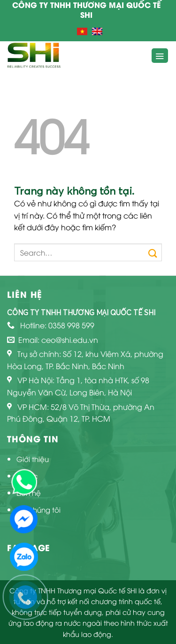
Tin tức (27, 476)
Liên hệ (29, 492)
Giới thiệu (33, 459)
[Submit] (153, 252)
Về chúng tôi (38, 509)
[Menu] (160, 56)
